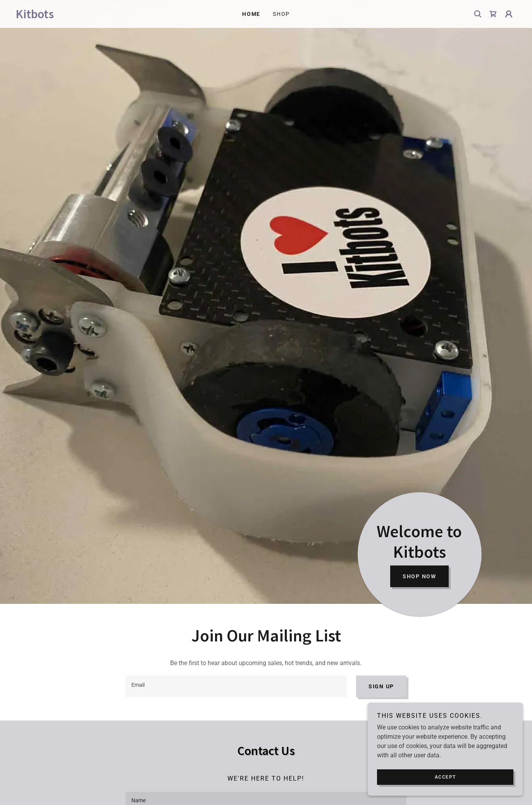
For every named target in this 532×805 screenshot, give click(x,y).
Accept (445, 777)
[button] (509, 14)
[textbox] (236, 686)
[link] (78, 16)
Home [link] (251, 14)
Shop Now (419, 576)
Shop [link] (281, 14)
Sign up (381, 686)
